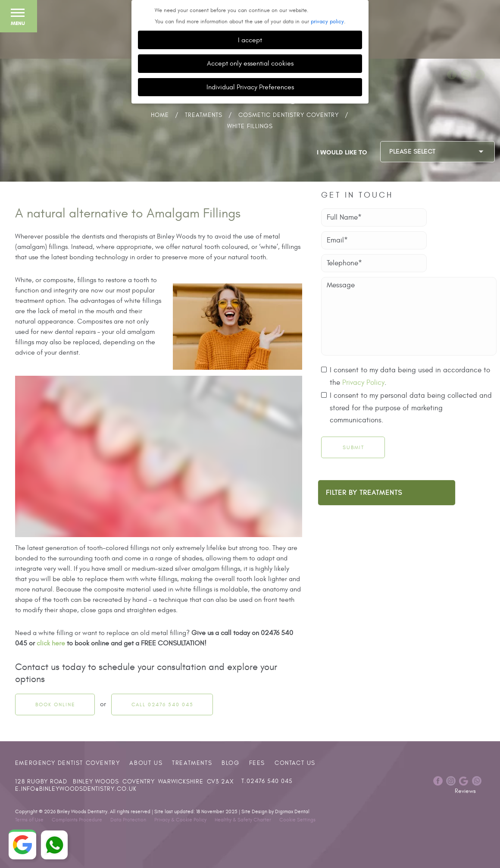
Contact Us (295, 763)
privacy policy (327, 22)
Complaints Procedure (77, 820)
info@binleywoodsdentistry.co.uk (79, 789)
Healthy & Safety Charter (243, 820)
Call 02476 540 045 (162, 704)
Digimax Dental (292, 811)
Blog (230, 763)
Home (160, 115)
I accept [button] (250, 40)
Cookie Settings (297, 820)
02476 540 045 (270, 781)
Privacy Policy (363, 383)
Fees (257, 763)
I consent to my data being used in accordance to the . (410, 377)
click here (51, 643)
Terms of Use (29, 820)
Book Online (55, 704)
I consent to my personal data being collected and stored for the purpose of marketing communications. (411, 408)
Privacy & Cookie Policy (180, 820)
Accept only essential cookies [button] (250, 63)
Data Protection (128, 820)
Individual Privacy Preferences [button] (250, 87)
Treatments (204, 115)
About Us (146, 763)
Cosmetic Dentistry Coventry (289, 115)
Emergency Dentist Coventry (68, 763)
